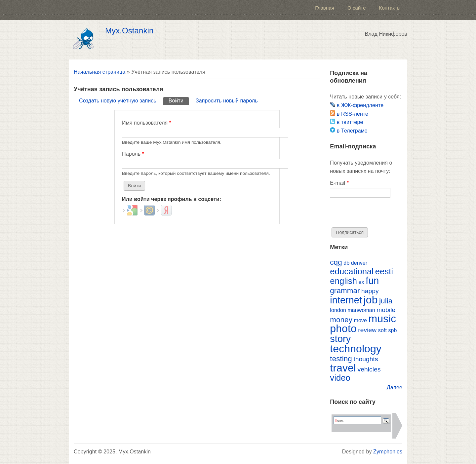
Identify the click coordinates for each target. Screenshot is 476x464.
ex (361, 282)
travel (343, 368)
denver (359, 263)
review (367, 330)
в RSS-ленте (349, 114)
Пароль (133, 154)
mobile (386, 310)
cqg (336, 262)
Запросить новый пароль (227, 101)
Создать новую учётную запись (118, 101)
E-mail (339, 183)
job (371, 300)
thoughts (366, 359)
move (360, 320)
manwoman (361, 310)
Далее (395, 387)
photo (343, 329)
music (382, 319)
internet (346, 300)
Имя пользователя (147, 123)
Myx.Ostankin (129, 31)
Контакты (390, 8)
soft (382, 330)
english (343, 281)
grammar (345, 291)
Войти (179, 100)
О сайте (357, 8)
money (341, 320)
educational (352, 271)
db (346, 263)
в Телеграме (349, 131)
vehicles (369, 369)
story (340, 339)
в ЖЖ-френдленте (357, 105)
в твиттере (346, 122)
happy (370, 291)
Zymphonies (388, 452)
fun (372, 281)
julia (386, 301)
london (338, 310)
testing (341, 359)
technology (356, 349)
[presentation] (380, 214)
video (340, 378)
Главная (325, 8)
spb (392, 330)
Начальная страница (99, 72)
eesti (384, 271)
